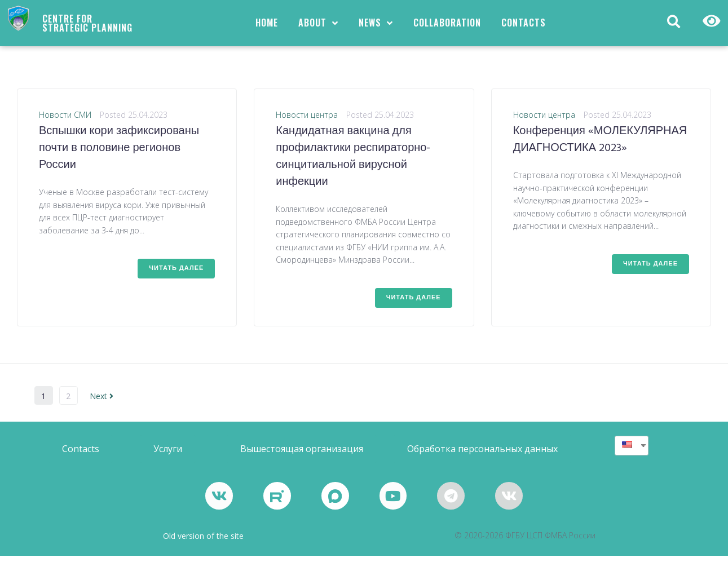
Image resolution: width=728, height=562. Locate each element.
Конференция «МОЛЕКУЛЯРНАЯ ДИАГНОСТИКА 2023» (600, 145)
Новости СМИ (65, 120)
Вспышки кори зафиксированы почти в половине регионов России (119, 154)
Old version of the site (203, 542)
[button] (81, 455)
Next (102, 402)
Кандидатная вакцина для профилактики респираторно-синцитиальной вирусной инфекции (353, 162)
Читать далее (176, 274)
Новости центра (307, 120)
